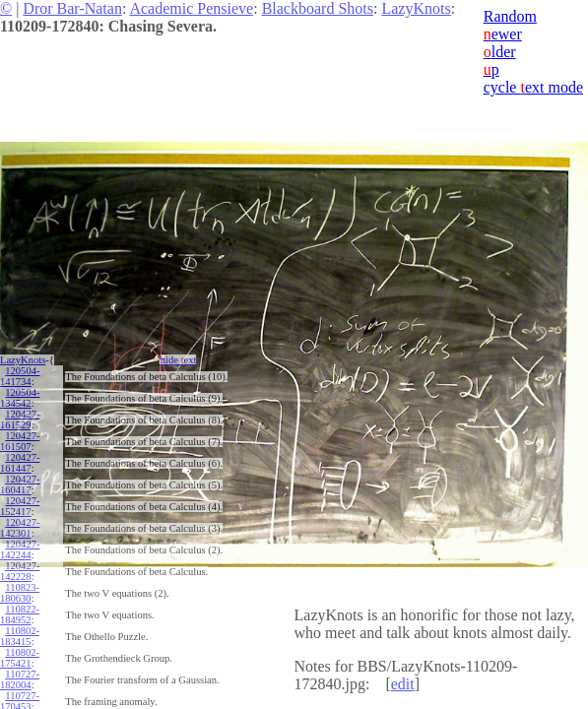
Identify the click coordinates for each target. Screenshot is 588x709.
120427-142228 (20, 571)
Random (510, 16)
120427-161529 (20, 419)
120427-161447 (20, 463)
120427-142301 (20, 528)
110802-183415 (20, 636)
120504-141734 (20, 376)
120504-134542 (20, 398)
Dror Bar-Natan (72, 8)
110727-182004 (20, 679)
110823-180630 (20, 593)
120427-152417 (20, 506)
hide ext (179, 360)
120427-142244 (20, 549)
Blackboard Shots (318, 8)
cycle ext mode (533, 87)
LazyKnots (416, 8)
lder (500, 52)
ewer (503, 34)
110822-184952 (20, 614)
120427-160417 (20, 484)
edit (403, 684)
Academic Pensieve (191, 8)
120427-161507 (20, 441)
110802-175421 (20, 658)
